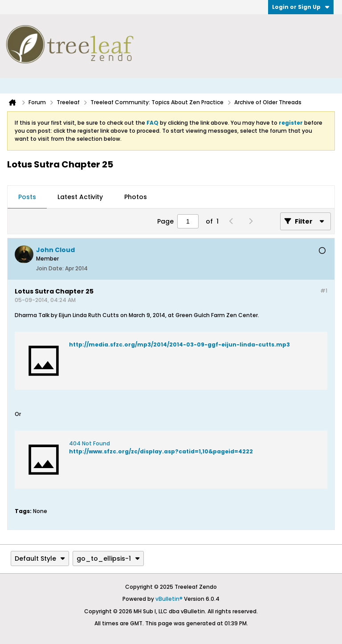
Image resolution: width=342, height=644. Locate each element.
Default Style (40, 558)
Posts (27, 197)
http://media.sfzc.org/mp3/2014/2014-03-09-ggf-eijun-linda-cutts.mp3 (179, 344)
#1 (324, 291)
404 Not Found (90, 443)
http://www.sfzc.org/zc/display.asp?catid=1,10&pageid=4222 (161, 451)
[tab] (27, 197)
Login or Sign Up (301, 7)
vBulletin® (169, 599)
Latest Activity (80, 197)
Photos (136, 197)
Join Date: (50, 268)
